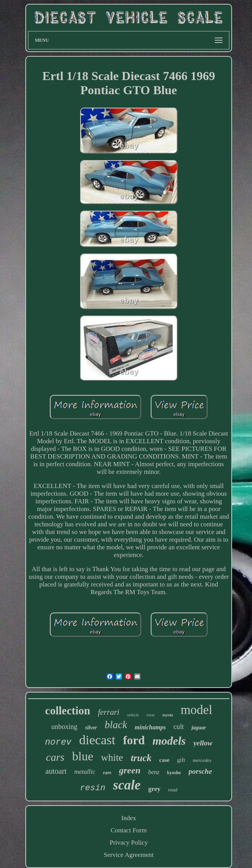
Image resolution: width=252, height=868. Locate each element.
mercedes (202, 760)
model (196, 710)
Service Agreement (129, 855)
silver (91, 728)
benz (154, 772)
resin (93, 788)
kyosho (174, 773)
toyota (168, 715)
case (164, 760)
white (112, 757)
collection (68, 711)
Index (129, 818)
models (169, 741)
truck (141, 758)
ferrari (109, 712)
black (116, 725)
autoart (56, 771)
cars (55, 757)
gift (181, 760)
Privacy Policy (129, 843)
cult (179, 727)
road (173, 790)
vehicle (133, 715)
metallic (85, 772)
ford (134, 740)
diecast (97, 740)
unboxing (64, 727)
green (130, 770)
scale (127, 785)
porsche (200, 771)
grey (155, 789)
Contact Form (129, 830)
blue (83, 756)
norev (58, 742)
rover (151, 715)
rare (107, 773)
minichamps (150, 727)
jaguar (199, 728)
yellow (203, 743)
